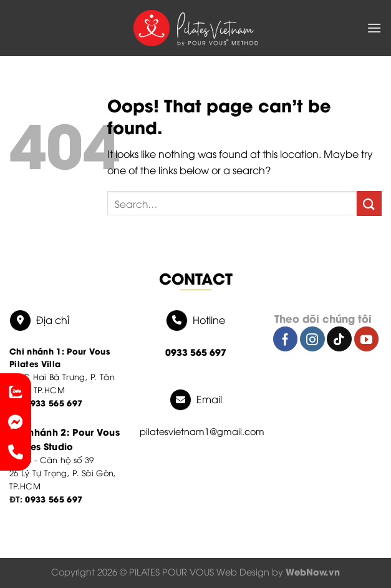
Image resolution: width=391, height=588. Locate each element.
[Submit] (369, 203)
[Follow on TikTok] (339, 339)
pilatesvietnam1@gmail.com (202, 431)
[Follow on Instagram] (312, 339)
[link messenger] (16, 422)
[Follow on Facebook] (286, 339)
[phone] (16, 452)
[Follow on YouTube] (367, 339)
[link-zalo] (16, 392)
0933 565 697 (54, 498)
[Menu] (374, 28)
